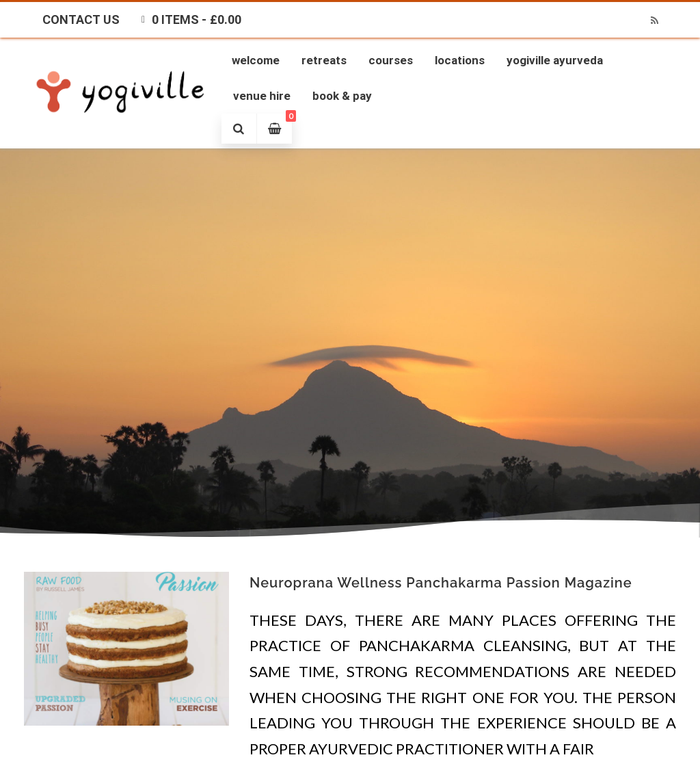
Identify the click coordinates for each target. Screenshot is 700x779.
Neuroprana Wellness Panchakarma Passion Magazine (441, 583)
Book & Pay (342, 96)
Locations (460, 60)
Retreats (324, 60)
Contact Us (81, 19)
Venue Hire (262, 96)
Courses (391, 60)
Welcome (256, 60)
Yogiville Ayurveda (555, 60)
